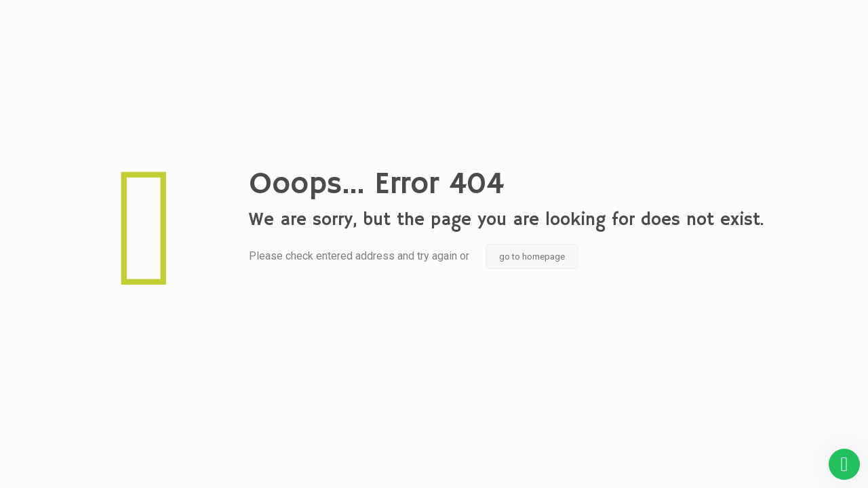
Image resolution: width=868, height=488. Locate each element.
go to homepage (532, 257)
